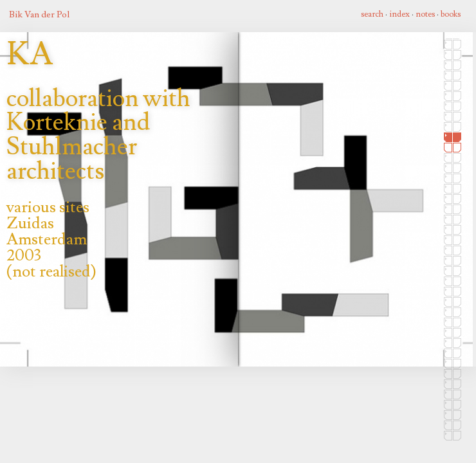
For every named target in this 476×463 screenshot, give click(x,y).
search (372, 14)
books (451, 14)
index (399, 14)
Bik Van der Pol (39, 14)
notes (425, 14)
